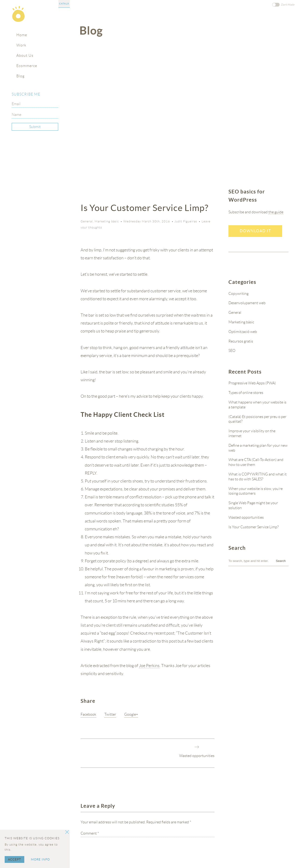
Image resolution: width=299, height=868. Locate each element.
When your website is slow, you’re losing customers (256, 491)
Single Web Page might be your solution (253, 505)
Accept (14, 859)
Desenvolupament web (247, 303)
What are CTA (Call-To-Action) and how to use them (256, 462)
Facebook (88, 714)
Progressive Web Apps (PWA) (252, 383)
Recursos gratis (241, 341)
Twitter (110, 714)
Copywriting (238, 294)
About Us (25, 55)
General (87, 221)
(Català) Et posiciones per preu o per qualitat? (257, 419)
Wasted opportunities (197, 756)
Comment (90, 833)
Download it (255, 231)
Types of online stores (246, 393)
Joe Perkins (149, 666)
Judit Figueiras (186, 221)
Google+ (131, 714)
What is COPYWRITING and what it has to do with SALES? (258, 477)
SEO (232, 351)
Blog (20, 76)
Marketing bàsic (107, 221)
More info (40, 859)
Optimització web (243, 332)
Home (22, 35)
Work (21, 45)
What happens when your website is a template (257, 405)
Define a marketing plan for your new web (258, 448)
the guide (276, 212)
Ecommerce (27, 66)
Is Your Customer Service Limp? (254, 527)
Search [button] (281, 561)
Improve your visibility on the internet (252, 433)
